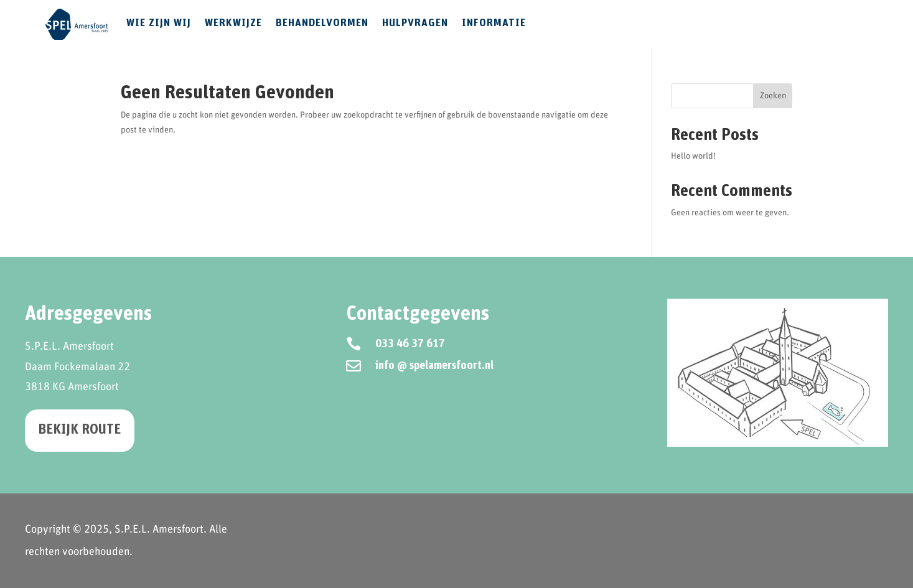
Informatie (494, 23)
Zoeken (773, 96)
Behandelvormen (322, 23)
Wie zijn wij (159, 23)
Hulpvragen (415, 23)
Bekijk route (80, 430)
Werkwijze (233, 23)
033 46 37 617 (410, 344)
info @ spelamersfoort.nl (434, 366)
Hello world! (693, 156)
